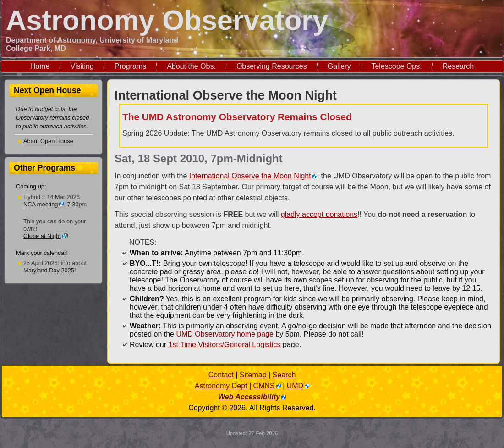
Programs (130, 66)
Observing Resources (272, 66)
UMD (295, 386)
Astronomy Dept (221, 386)
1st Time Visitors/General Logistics (224, 345)
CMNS (264, 386)
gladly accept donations (319, 214)
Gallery (339, 66)
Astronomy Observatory (167, 20)
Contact (221, 375)
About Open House (48, 141)
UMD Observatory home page (225, 334)
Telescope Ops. (396, 66)
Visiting (82, 66)
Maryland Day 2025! (50, 270)
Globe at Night (42, 236)
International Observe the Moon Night (250, 176)
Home (40, 66)
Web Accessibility (249, 397)
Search (284, 375)
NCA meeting (41, 204)
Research (458, 66)
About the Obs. (191, 66)
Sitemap (253, 375)
